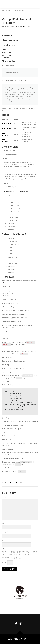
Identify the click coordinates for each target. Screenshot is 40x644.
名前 (4, 523)
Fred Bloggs (6, 134)
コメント (6, 497)
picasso (27, 26)
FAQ (3, 283)
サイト (4, 541)
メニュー (37, 4)
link (17, 303)
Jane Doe (7, 128)
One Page (18, 482)
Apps (12, 482)
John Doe (7, 123)
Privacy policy (20, 606)
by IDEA (31, 639)
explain (19, 187)
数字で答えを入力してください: (13, 558)
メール (5, 532)
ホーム (3, 11)
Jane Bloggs (6, 140)
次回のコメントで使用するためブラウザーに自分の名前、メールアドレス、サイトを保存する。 (19, 553)
